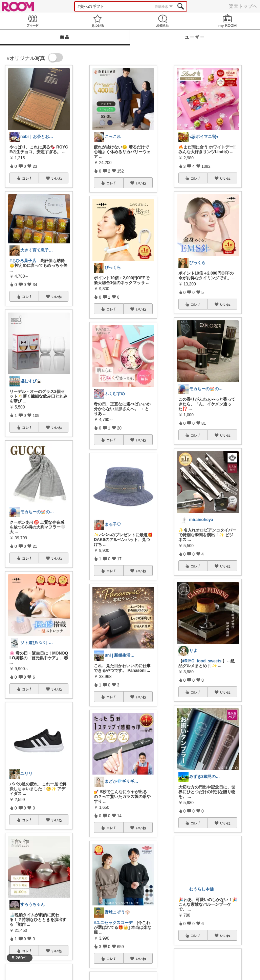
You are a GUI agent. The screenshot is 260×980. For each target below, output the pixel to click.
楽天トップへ (243, 6)
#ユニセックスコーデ (113, 923)
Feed (32, 21)
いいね (57, 178)
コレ (27, 178)
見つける (97, 21)
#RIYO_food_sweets (202, 661)
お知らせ (162, 21)
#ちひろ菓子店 (23, 261)
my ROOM (227, 21)
